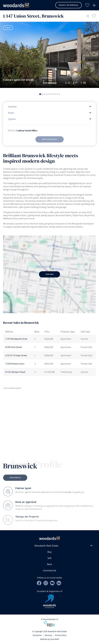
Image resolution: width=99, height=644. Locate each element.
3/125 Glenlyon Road (15, 372)
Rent (49, 564)
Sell (49, 558)
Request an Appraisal (69, 5)
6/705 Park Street (14, 347)
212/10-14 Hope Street (16, 355)
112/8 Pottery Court (15, 364)
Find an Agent (23, 489)
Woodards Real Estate (46, 546)
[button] (40, 94)
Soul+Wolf (55, 639)
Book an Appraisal (26, 504)
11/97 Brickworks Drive (16, 339)
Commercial (49, 570)
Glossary (48, 635)
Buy (49, 552)
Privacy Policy (61, 635)
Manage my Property (27, 520)
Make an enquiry (50, 139)
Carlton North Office (27, 131)
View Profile (15, 481)
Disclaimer (37, 635)
